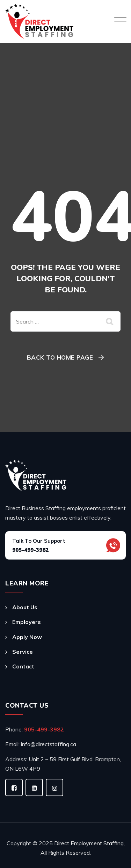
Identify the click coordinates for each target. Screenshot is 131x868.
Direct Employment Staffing (89, 843)
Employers (27, 622)
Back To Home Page (60, 357)
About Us (25, 607)
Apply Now (27, 637)
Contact (23, 666)
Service (23, 652)
